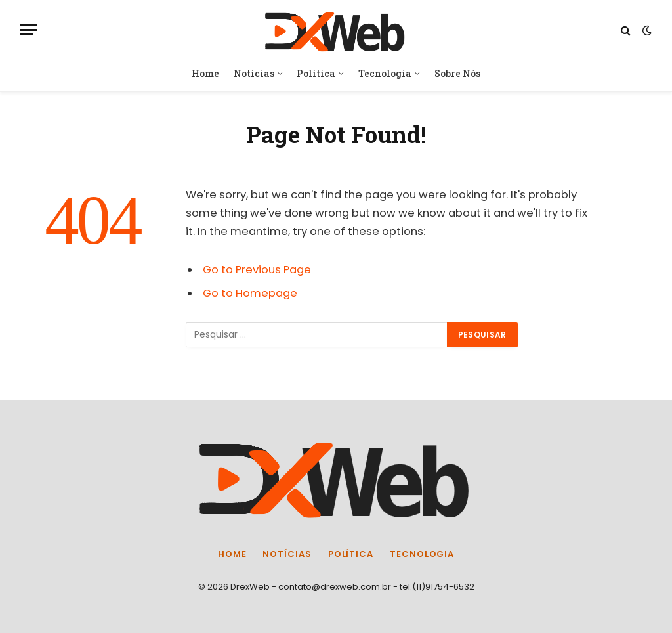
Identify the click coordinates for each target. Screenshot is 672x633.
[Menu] (28, 30)
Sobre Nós (457, 73)
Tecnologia (385, 73)
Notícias (254, 73)
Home (205, 73)
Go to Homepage (250, 293)
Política (316, 73)
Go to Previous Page (257, 270)
